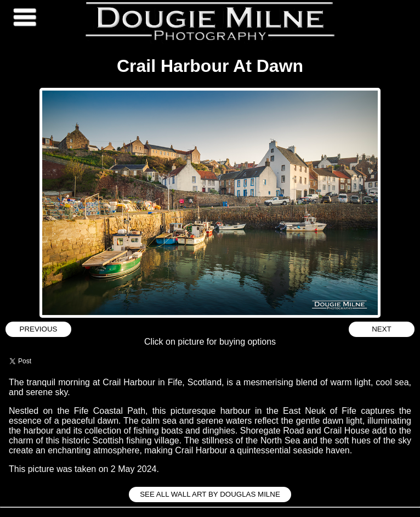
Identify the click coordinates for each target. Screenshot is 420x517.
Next (382, 329)
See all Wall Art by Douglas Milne (210, 494)
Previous (39, 329)
